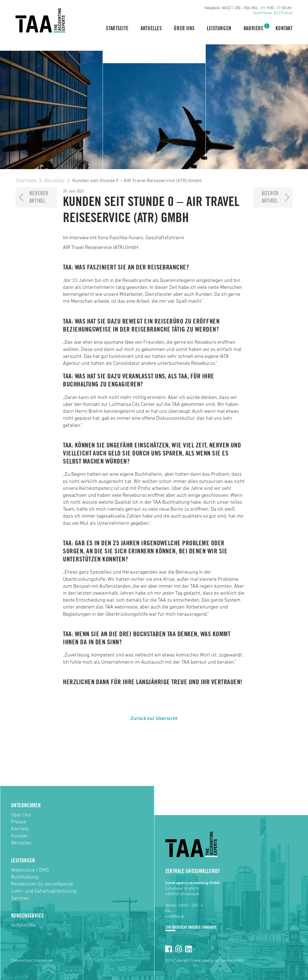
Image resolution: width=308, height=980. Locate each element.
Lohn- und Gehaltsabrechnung (44, 891)
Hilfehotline (23, 925)
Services (20, 898)
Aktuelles (151, 29)
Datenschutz (21, 961)
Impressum (44, 961)
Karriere (254, 28)
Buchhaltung (25, 877)
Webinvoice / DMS (30, 870)
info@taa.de (175, 917)
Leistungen (219, 29)
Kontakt (284, 29)
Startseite (117, 29)
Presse (287, 13)
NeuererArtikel (39, 197)
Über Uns (184, 29)
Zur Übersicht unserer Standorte (191, 927)
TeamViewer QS (265, 13)
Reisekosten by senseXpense (42, 884)
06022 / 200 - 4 (191, 905)
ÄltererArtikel (270, 197)
